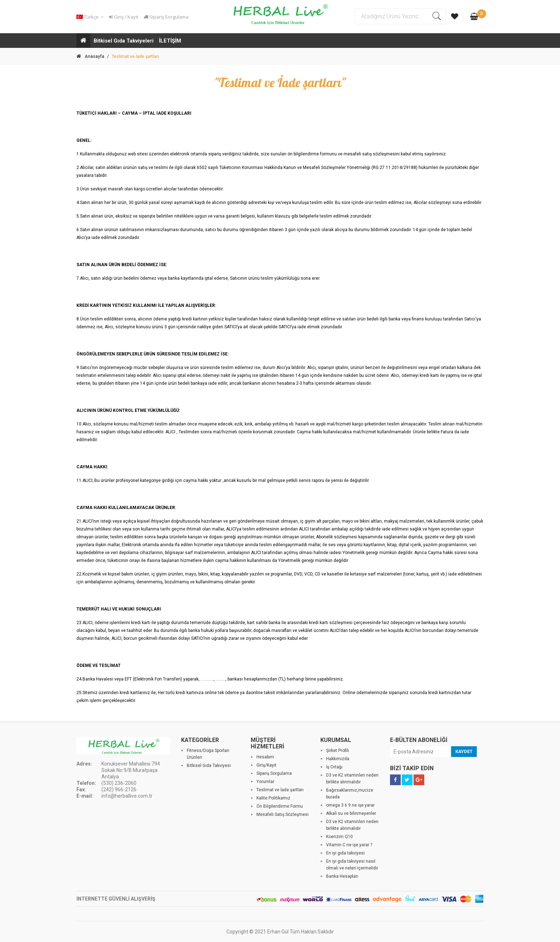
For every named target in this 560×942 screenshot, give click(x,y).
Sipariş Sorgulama (166, 17)
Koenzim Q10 (339, 837)
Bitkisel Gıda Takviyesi (209, 766)
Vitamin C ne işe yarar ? (349, 845)
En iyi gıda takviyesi (345, 853)
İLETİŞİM (170, 41)
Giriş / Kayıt (124, 17)
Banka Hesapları (342, 876)
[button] (91, 17)
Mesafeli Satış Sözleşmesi (282, 814)
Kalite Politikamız (273, 798)
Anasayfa (90, 56)
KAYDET (464, 751)
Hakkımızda (338, 759)
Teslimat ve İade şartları (280, 790)
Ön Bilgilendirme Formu (280, 806)
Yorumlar (265, 782)
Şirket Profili (337, 751)
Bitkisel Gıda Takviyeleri (124, 41)
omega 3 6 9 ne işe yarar (350, 805)
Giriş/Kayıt (266, 765)
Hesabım (265, 757)
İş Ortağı (334, 767)
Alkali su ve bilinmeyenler (351, 813)
